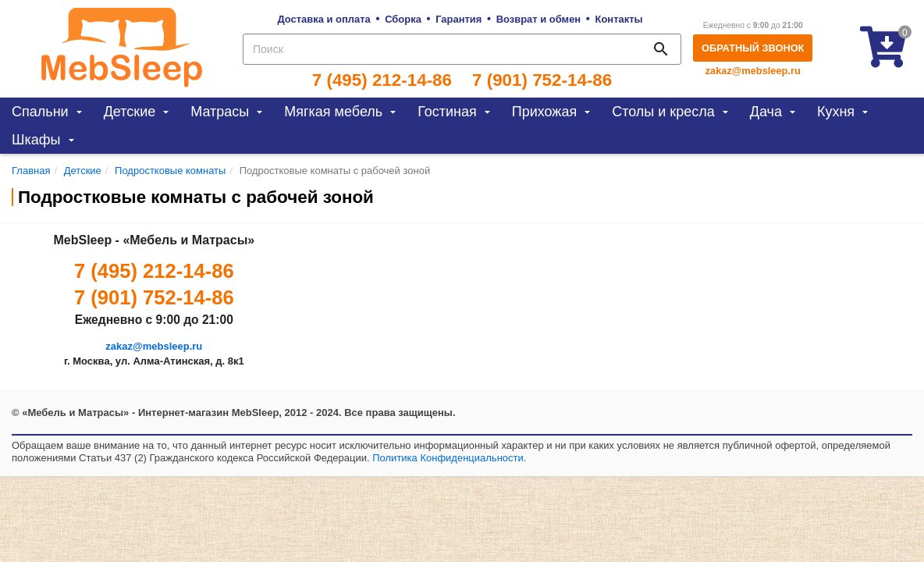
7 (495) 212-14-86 (382, 80)
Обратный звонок (753, 48)
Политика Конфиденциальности (448, 458)
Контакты (619, 19)
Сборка (403, 19)
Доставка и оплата (323, 19)
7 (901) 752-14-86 (542, 80)
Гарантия (458, 19)
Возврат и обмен (538, 19)
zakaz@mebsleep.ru (753, 71)
